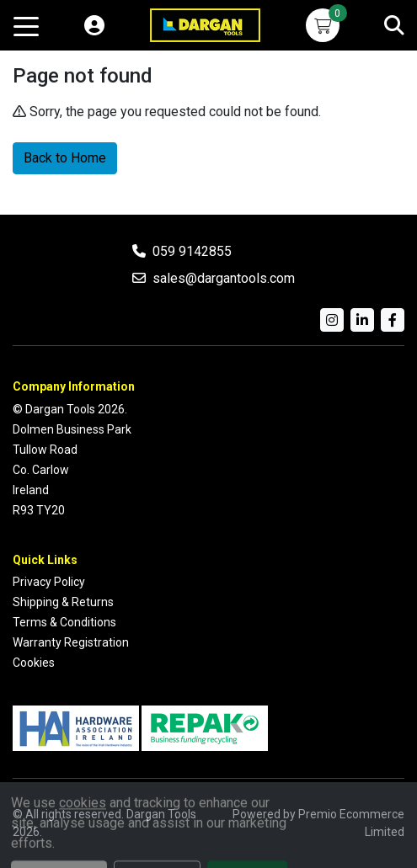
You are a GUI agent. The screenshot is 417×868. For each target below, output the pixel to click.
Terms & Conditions (64, 622)
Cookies (34, 663)
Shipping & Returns (63, 602)
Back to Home (65, 158)
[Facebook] (393, 320)
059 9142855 (192, 251)
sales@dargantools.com (224, 278)
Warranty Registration (71, 642)
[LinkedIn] (362, 320)
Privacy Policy (49, 582)
